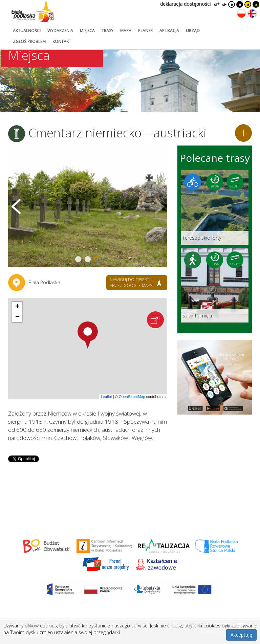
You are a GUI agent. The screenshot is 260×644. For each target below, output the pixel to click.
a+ (216, 4)
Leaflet (106, 397)
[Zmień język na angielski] (252, 14)
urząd (193, 31)
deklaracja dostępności (185, 4)
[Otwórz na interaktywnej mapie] (155, 320)
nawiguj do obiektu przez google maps (131, 283)
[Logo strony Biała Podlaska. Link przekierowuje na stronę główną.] (32, 12)
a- (224, 4)
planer (145, 31)
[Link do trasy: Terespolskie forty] (215, 207)
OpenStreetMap (132, 397)
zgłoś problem (29, 41)
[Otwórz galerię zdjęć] (88, 206)
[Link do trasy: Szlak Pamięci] (215, 285)
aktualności (27, 31)
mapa (126, 31)
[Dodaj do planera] (243, 133)
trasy (107, 31)
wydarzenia (60, 31)
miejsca (87, 31)
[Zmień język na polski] (241, 14)
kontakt (62, 41)
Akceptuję (241, 635)
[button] (88, 335)
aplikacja (169, 31)
